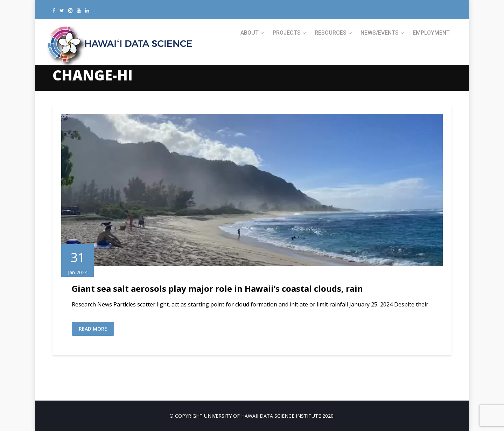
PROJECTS (287, 33)
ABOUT (250, 33)
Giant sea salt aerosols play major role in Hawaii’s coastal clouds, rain (217, 288)
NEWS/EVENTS (380, 33)
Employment (431, 33)
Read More (93, 329)
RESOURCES (331, 33)
